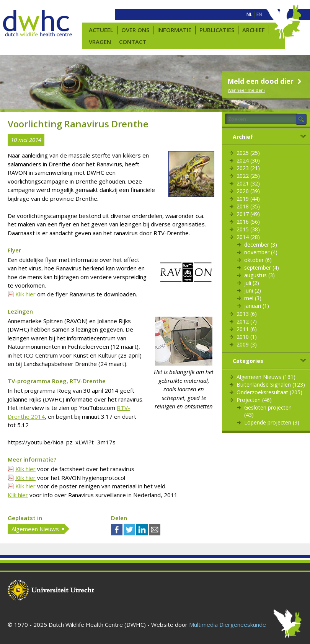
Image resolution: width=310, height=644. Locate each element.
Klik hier (25, 294)
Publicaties (217, 30)
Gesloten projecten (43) (268, 411)
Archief (254, 30)
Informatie (174, 30)
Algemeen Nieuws (35, 529)
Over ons (135, 30)
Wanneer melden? (246, 90)
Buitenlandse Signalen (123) (271, 385)
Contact (133, 42)
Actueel (101, 30)
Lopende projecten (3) (272, 422)
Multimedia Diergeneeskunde (228, 624)
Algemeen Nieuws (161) (266, 377)
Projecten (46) (254, 400)
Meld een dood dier (265, 81)
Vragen (100, 42)
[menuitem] (249, 15)
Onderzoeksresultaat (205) (269, 392)
